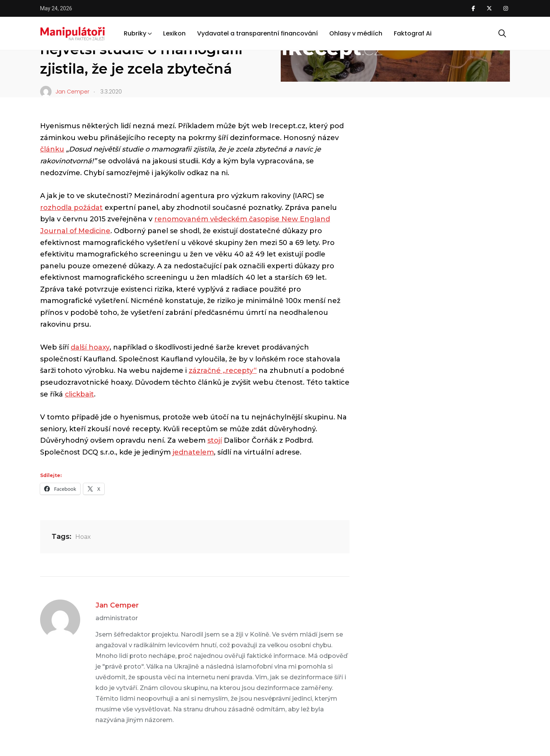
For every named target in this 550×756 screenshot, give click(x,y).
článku (52, 149)
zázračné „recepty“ (223, 371)
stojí (215, 440)
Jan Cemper (117, 605)
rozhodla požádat (71, 208)
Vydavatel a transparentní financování (257, 34)
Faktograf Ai (413, 34)
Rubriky (135, 34)
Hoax (83, 537)
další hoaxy (90, 347)
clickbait (80, 394)
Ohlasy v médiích (356, 34)
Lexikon (174, 34)
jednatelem (193, 452)
